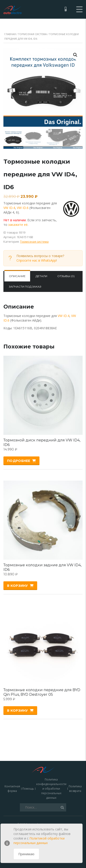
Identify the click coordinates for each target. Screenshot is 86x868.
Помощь (28, 761)
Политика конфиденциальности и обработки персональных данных (51, 761)
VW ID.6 (23, 208)
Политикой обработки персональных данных (39, 841)
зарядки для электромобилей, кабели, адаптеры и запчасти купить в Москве (43, 801)
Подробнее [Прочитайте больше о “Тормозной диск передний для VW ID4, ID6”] (19, 461)
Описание (17, 276)
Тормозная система (32, 34)
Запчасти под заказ (25, 287)
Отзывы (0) (66, 276)
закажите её (18, 225)
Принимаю (26, 854)
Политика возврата (75, 761)
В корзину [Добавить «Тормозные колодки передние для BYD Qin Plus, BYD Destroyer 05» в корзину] (18, 711)
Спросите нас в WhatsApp (36, 260)
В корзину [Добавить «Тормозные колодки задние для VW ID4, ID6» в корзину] (18, 586)
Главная (10, 34)
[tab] (17, 276)
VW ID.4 (9, 208)
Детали (41, 276)
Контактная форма (12, 761)
